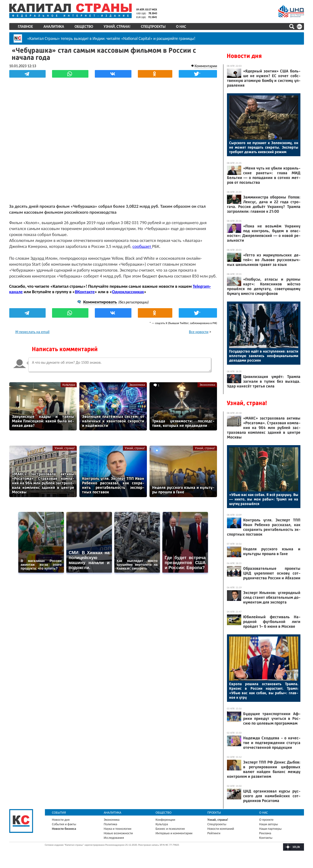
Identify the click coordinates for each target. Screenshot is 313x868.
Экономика (137, 385)
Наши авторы (269, 824)
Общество (84, 26)
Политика (111, 824)
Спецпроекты (153, 26)
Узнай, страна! (117, 26)
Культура (69, 385)
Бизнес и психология (170, 829)
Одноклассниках (128, 292)
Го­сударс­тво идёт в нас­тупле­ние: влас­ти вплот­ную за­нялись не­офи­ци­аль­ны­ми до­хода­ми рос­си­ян (264, 356)
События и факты (64, 824)
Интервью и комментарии (174, 833)
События (59, 813)
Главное (26, 26)
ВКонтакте (85, 292)
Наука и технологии (118, 829)
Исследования (114, 838)
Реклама (265, 833)
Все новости (199, 332)
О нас (181, 26)
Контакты (266, 838)
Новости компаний (221, 829)
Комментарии (206, 66)
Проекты (214, 813)
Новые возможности (118, 833)
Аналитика (54, 26)
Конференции (166, 820)
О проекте (266, 820)
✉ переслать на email (32, 332)
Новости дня (244, 56)
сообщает (142, 246)
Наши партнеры (270, 829)
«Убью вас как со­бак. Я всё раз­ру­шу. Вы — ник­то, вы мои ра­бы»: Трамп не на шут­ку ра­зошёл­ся (264, 499)
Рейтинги (214, 833)
